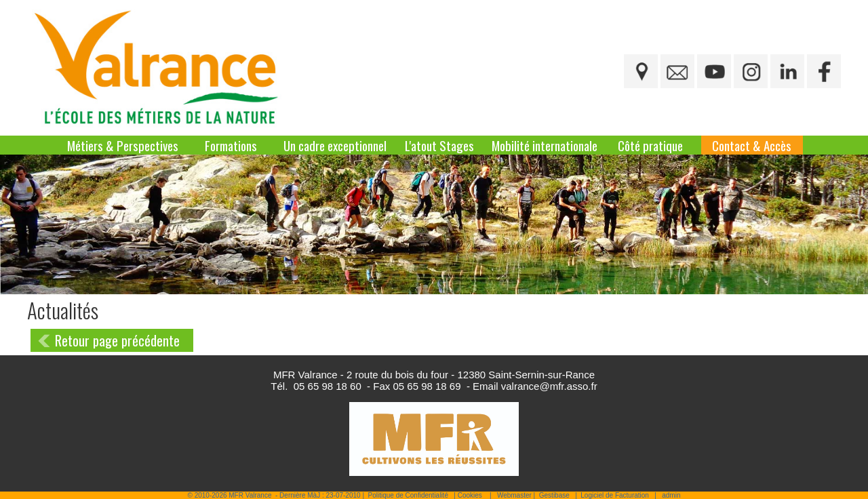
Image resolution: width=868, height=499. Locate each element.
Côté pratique (650, 145)
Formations (231, 145)
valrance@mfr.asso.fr (549, 386)
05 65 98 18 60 (328, 386)
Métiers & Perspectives (123, 145)
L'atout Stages (439, 145)
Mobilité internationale (545, 145)
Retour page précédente (117, 340)
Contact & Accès (752, 145)
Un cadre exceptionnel (335, 145)
